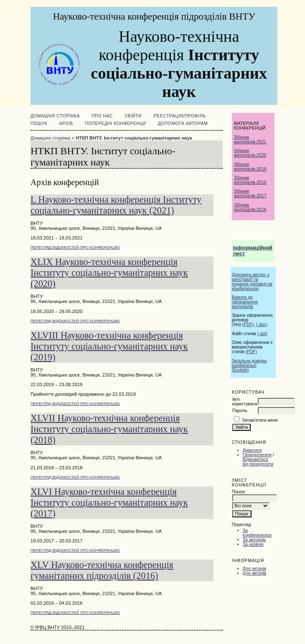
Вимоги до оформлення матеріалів (245, 302)
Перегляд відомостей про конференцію (75, 247)
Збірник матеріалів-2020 (250, 153)
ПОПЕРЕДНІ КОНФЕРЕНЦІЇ (115, 123)
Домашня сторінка (55, 116)
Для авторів (255, 573)
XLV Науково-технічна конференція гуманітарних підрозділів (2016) (102, 570)
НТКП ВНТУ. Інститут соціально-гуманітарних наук (134, 138)
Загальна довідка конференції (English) (249, 365)
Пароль (240, 411)
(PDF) (248, 325)
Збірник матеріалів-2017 (250, 193)
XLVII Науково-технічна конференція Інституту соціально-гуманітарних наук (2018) (109, 429)
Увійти (133, 116)
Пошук (39, 123)
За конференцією (257, 533)
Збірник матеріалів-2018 (250, 180)
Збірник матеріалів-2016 (250, 207)
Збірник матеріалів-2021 (250, 140)
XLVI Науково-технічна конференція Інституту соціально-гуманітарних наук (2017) (109, 503)
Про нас (102, 116)
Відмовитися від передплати (258, 462)
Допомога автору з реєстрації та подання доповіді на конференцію (252, 282)
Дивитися (252, 450)
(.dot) (262, 334)
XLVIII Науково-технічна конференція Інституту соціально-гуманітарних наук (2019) (109, 346)
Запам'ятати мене (260, 420)
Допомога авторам (183, 123)
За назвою (253, 544)
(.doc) (262, 325)
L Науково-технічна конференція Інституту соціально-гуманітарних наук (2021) (116, 205)
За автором (254, 540)
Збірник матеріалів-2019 (250, 167)
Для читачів (254, 569)
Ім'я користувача (245, 402)
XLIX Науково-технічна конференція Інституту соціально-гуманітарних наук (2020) (109, 273)
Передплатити (257, 455)
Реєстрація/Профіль (180, 116)
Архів (66, 123)
